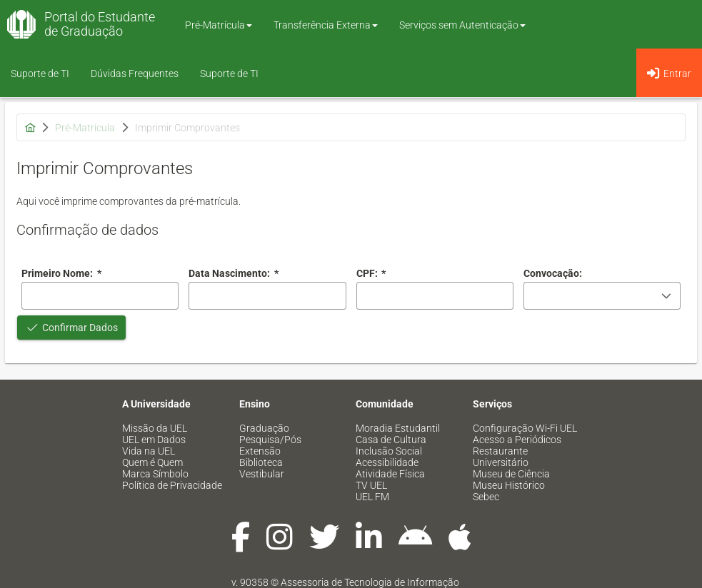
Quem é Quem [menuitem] (152, 462)
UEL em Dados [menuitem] (154, 440)
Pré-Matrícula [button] (219, 25)
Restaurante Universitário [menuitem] (501, 457)
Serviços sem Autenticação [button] (462, 25)
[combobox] (267, 296)
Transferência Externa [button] (326, 25)
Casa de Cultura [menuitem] (391, 440)
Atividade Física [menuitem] (390, 474)
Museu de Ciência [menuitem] (511, 474)
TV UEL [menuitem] (371, 485)
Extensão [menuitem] (260, 451)
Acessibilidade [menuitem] (387, 462)
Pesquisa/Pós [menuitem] (270, 440)
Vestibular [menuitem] (262, 474)
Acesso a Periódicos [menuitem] (517, 440)
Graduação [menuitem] (264, 428)
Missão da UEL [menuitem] (155, 428)
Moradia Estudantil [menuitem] (398, 428)
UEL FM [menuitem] (372, 497)
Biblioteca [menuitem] (261, 462)
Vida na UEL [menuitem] (149, 451)
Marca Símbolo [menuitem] (155, 474)
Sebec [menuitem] (486, 497)
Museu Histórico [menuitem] (509, 485)
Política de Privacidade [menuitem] (172, 485)
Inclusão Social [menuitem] (389, 451)
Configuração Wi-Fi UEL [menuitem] (525, 428)
